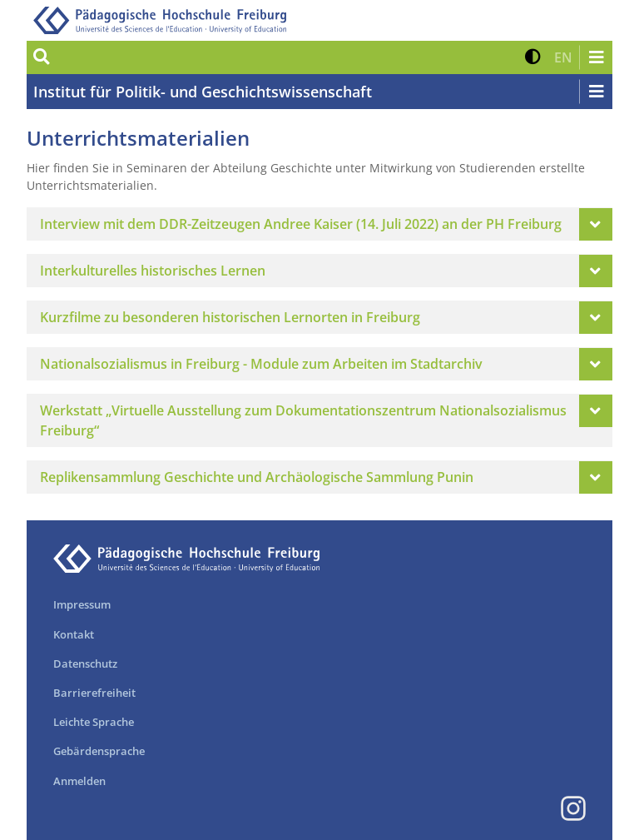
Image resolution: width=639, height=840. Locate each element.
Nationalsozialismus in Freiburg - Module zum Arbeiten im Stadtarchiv (261, 364)
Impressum (82, 604)
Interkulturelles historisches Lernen (153, 271)
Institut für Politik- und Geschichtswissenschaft (203, 92)
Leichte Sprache (94, 722)
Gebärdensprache (99, 751)
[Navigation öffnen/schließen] (596, 57)
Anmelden (79, 781)
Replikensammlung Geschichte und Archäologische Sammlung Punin (257, 477)
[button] (533, 57)
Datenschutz (85, 664)
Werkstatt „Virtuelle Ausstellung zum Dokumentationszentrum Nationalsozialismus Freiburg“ (303, 420)
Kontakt (74, 634)
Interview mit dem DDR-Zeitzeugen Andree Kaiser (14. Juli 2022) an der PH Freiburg (301, 224)
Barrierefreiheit (94, 693)
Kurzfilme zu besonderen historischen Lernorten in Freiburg (230, 317)
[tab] (319, 224)
